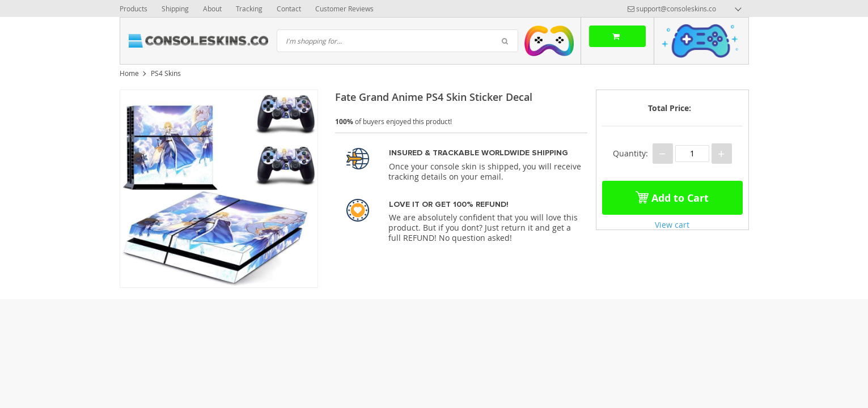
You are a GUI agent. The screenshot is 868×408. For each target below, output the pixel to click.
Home (129, 73)
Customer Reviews (344, 8)
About (212, 8)
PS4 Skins (166, 73)
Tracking (249, 8)
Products (134, 8)
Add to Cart (672, 195)
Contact (289, 8)
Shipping (175, 8)
